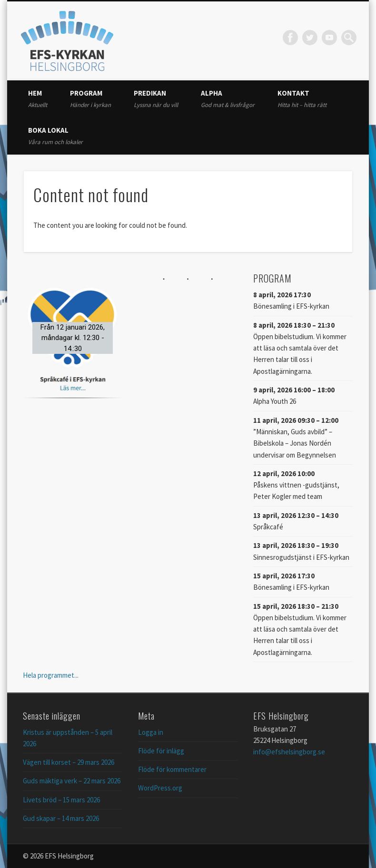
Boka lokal (55, 136)
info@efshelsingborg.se (289, 752)
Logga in (151, 732)
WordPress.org (160, 788)
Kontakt (302, 99)
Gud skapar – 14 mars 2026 (61, 818)
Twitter (310, 38)
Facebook (290, 38)
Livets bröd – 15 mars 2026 (61, 800)
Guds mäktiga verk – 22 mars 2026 (72, 781)
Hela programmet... (51, 675)
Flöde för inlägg (161, 751)
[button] (73, 338)
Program (90, 99)
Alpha (228, 99)
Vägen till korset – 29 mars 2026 (69, 762)
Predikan (156, 99)
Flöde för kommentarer (172, 769)
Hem (38, 99)
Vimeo (329, 38)
